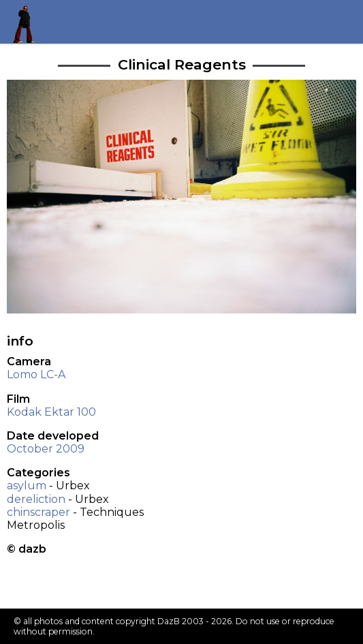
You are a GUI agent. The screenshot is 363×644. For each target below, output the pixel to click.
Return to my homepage (28, 21)
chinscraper (38, 512)
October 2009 (46, 449)
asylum (27, 486)
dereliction (36, 499)
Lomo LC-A (36, 374)
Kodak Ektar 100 (51, 412)
